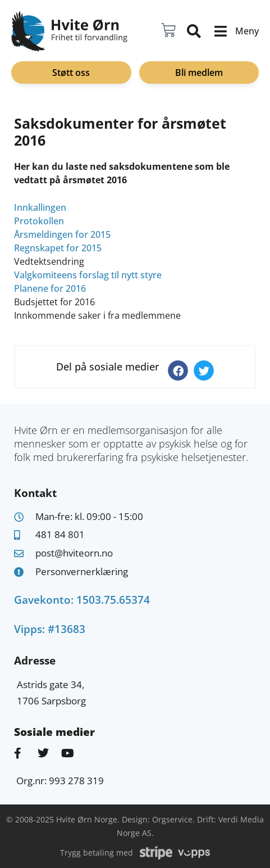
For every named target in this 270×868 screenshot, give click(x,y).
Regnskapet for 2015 (58, 248)
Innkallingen (40, 207)
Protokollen (39, 221)
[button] (178, 370)
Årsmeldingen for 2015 (62, 234)
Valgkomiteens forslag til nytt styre (88, 275)
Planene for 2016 (50, 288)
